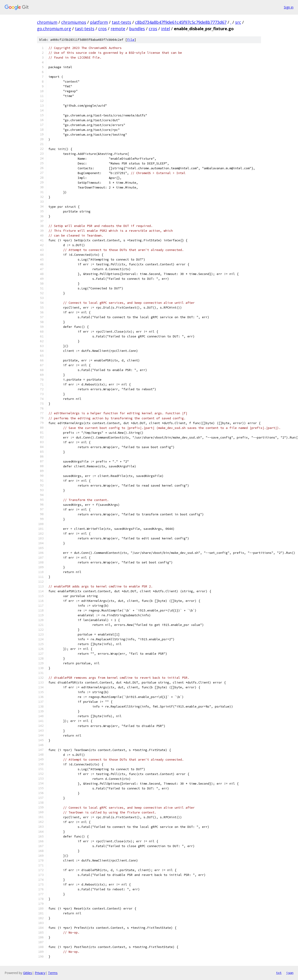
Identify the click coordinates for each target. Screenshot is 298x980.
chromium (47, 22)
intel (166, 29)
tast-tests (121, 22)
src (238, 22)
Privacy (40, 973)
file (131, 40)
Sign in (289, 7)
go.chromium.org (54, 29)
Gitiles (28, 973)
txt (279, 973)
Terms (53, 973)
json (290, 973)
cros (102, 29)
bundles (137, 29)
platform (99, 22)
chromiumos (74, 22)
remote (118, 29)
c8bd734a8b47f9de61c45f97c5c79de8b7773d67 (181, 22)
